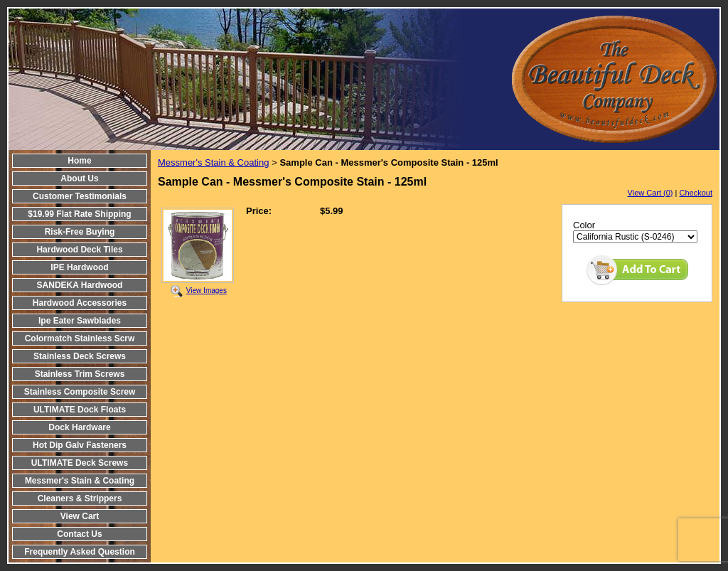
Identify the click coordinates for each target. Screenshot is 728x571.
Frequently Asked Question (80, 552)
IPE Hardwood (79, 267)
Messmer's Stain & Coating (80, 481)
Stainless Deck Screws (80, 356)
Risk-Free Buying (80, 232)
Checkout (696, 193)
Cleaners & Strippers (80, 498)
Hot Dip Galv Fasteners (80, 445)
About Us (79, 178)
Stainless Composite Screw (80, 392)
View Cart (80, 516)
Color (584, 225)
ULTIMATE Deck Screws (80, 463)
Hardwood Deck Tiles (79, 250)
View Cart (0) (651, 193)
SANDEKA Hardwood (80, 285)
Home (79, 161)
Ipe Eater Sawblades (80, 321)
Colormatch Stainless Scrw (80, 338)
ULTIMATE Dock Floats (80, 410)
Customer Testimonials (80, 196)
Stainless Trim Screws (80, 374)
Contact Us (79, 534)
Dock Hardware (79, 427)
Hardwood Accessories (80, 303)
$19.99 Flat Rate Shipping (79, 214)
